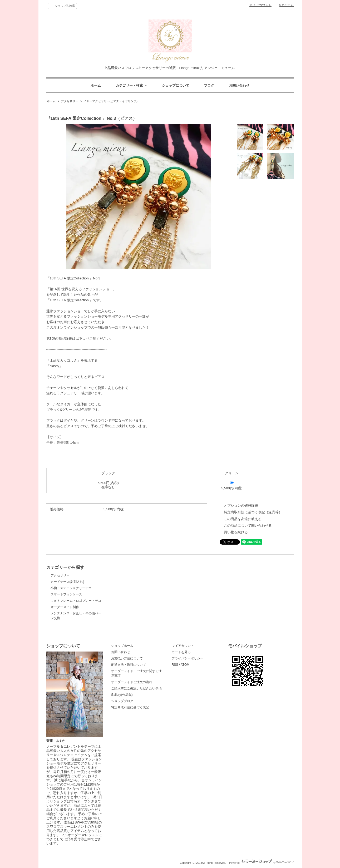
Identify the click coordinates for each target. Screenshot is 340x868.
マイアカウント (260, 5)
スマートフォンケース (66, 594)
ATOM (185, 665)
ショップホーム (122, 646)
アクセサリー (70, 101)
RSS (175, 665)
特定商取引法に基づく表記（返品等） (253, 512)
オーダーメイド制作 (65, 607)
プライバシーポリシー (188, 658)
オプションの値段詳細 (241, 505)
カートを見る (181, 652)
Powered (261, 863)
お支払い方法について (127, 658)
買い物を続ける (236, 532)
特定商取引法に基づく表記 (130, 707)
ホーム (96, 85)
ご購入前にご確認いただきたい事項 (136, 688)
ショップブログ (122, 701)
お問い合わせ (239, 85)
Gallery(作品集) (122, 695)
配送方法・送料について (129, 665)
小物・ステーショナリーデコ (71, 588)
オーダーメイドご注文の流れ (132, 682)
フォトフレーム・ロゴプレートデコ (76, 601)
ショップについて (176, 85)
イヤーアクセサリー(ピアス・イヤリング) (110, 101)
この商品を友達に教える (243, 519)
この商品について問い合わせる (248, 526)
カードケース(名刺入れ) (67, 582)
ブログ (209, 85)
